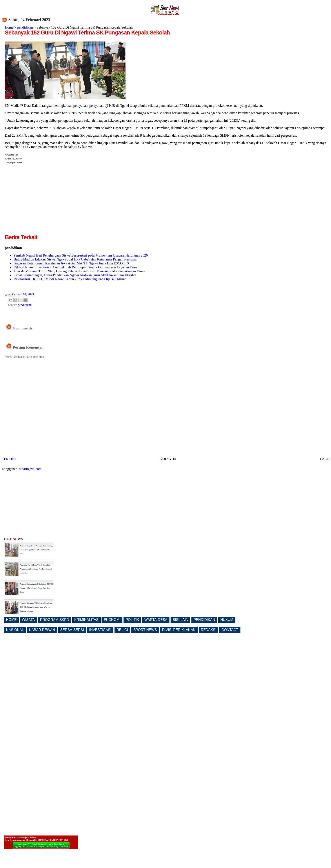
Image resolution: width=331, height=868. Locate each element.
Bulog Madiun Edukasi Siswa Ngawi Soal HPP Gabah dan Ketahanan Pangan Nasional (75, 259)
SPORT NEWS (145, 630)
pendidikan (25, 27)
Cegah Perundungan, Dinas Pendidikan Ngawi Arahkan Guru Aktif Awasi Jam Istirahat (75, 275)
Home (9, 27)
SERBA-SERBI (72, 630)
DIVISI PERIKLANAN (179, 630)
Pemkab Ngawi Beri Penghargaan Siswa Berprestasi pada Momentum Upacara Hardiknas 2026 (81, 255)
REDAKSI (209, 630)
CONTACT (230, 630)
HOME (11, 620)
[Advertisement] (42, 203)
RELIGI (122, 630)
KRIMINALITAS (86, 620)
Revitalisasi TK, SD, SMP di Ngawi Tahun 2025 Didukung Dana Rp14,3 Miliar (70, 279)
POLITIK (132, 620)
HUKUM (227, 620)
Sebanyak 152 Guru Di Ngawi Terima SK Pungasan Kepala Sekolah (87, 33)
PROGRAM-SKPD (55, 620)
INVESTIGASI (100, 630)
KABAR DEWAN (42, 630)
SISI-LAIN (181, 620)
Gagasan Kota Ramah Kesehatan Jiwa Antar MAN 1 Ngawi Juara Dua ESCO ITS (71, 263)
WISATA (28, 620)
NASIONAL (15, 630)
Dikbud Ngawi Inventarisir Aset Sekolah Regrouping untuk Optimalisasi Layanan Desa (75, 267)
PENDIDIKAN (204, 620)
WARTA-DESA (156, 620)
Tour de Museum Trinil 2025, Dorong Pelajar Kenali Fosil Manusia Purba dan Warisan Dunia (79, 271)
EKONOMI (112, 620)
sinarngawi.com (31, 469)
